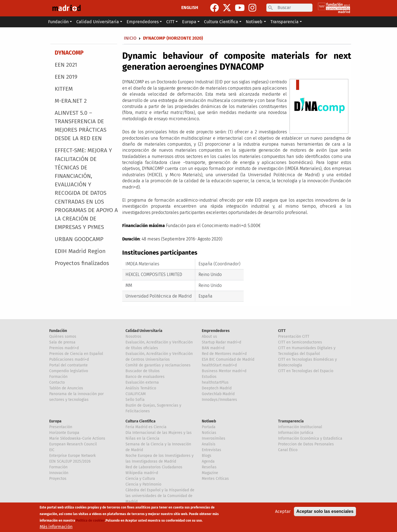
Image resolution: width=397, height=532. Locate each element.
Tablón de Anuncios (66, 388)
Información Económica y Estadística (310, 438)
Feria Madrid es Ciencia (146, 427)
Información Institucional (300, 427)
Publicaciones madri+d (69, 359)
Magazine (210, 473)
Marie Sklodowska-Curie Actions (77, 438)
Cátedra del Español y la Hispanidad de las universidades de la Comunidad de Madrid (160, 496)
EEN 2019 (66, 77)
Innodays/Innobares (219, 400)
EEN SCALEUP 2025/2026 (70, 461)
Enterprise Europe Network (72, 456)
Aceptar (283, 512)
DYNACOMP (69, 53)
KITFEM (64, 89)
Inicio (130, 38)
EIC (52, 450)
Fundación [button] (58, 22)
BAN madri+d (213, 348)
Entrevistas (211, 450)
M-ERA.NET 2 (71, 101)
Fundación (58, 331)
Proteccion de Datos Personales (306, 444)
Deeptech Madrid (217, 388)
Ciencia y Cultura (140, 479)
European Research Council (73, 444)
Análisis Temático (141, 388)
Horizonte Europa (64, 433)
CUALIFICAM (136, 394)
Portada (209, 427)
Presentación (61, 427)
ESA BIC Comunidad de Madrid (228, 359)
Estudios (209, 377)
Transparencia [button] (284, 22)
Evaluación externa (142, 382)
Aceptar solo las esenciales (325, 512)
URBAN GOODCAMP (79, 239)
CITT (282, 331)
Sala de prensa (62, 342)
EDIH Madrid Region (80, 251)
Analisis (209, 444)
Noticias (209, 433)
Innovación (59, 473)
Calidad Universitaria (144, 331)
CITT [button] (170, 22)
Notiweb (209, 421)
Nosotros (133, 336)
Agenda (208, 461)
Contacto (57, 382)
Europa (55, 421)
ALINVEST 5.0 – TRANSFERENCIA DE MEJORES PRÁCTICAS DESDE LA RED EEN (81, 126)
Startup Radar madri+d (221, 342)
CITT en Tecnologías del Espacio (306, 371)
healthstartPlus (215, 382)
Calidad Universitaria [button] (98, 22)
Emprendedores (216, 331)
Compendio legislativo (69, 371)
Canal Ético (288, 450)
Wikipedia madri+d (142, 473)
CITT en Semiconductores (300, 342)
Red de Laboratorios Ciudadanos (154, 467)
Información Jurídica (296, 433)
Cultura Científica (141, 421)
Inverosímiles (214, 438)
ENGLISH (190, 8)
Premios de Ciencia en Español (76, 354)
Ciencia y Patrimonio (143, 484)
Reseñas (209, 467)
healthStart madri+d (219, 365)
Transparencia (291, 421)
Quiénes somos (63, 336)
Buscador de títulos (143, 371)
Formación (58, 377)
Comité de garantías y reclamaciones (158, 365)
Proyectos (58, 479)
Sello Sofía (135, 400)
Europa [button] (189, 22)
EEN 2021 (66, 65)
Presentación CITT (294, 336)
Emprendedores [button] (143, 22)
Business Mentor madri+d (224, 371)
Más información (56, 527)
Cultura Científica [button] (221, 22)
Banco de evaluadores (145, 377)
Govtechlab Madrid (218, 394)
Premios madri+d (64, 348)
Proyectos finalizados (82, 263)
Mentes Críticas (215, 479)
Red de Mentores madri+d (224, 354)
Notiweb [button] (254, 22)
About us (209, 336)
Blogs (207, 456)
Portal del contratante (68, 365)
